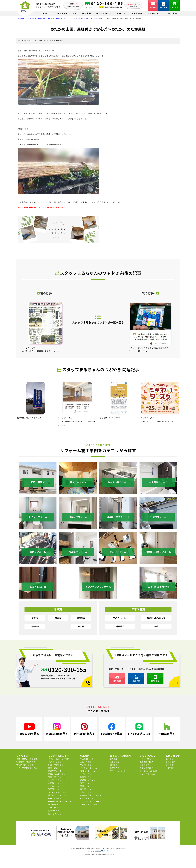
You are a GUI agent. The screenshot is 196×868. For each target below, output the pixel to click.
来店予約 (164, 5)
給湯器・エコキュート (58, 795)
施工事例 (87, 13)
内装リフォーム (55, 771)
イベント (121, 13)
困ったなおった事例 (89, 804)
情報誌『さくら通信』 (26, 765)
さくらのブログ (155, 13)
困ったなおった (104, 13)
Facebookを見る (112, 729)
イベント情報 (145, 759)
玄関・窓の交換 (87, 798)
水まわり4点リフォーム (58, 792)
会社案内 (173, 13)
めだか (60, 41)
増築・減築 (53, 768)
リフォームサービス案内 (59, 759)
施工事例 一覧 (87, 759)
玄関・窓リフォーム (57, 777)
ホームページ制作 (94, 851)
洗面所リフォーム (56, 789)
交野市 (35, 618)
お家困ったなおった (156, 618)
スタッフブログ (146, 768)
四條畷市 (35, 626)
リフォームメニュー (67, 13)
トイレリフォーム (56, 786)
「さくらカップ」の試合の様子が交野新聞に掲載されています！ (46, 327)
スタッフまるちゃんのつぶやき (44, 41)
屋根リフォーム (87, 786)
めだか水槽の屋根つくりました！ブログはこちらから (41, 207)
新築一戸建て (86, 762)
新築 (156, 626)
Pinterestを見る (84, 729)
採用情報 (114, 765)
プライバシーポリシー (119, 771)
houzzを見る (167, 729)
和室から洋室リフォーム (59, 774)
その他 (81, 626)
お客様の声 (137, 13)
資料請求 (170, 765)
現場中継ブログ (146, 762)
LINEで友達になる (139, 729)
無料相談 (153, 5)
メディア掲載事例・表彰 (27, 768)
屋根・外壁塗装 (55, 798)
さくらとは (46, 13)
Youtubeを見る (29, 729)
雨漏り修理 (53, 804)
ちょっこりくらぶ (147, 774)
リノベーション (120, 618)
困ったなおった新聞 (148, 771)
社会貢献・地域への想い (27, 762)
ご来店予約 (171, 762)
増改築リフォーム (88, 789)
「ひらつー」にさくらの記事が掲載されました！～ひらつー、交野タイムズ (150, 327)
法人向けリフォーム (57, 814)
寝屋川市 (81, 618)
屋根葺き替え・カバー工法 (60, 801)
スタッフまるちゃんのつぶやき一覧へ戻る (98, 319)
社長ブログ (144, 765)
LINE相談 (174, 5)
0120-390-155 (67, 670)
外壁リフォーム (87, 783)
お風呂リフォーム (56, 783)
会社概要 (114, 759)
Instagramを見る (57, 729)
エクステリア (54, 808)
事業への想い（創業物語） (28, 759)
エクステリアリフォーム (91, 801)
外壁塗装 (120, 626)
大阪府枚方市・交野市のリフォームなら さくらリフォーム (94, 848)
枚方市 (58, 618)
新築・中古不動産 (56, 765)
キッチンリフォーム (57, 780)
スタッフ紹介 (116, 762)
